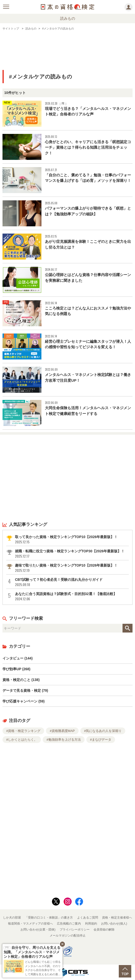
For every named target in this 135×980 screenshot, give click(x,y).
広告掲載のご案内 (69, 924)
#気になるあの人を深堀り (103, 731)
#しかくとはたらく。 (22, 740)
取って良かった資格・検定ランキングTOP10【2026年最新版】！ (71, 539)
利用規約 (91, 924)
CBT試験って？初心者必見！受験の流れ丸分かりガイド (71, 582)
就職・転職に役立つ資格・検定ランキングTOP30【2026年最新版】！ (71, 554)
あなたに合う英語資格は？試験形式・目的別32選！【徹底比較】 (71, 596)
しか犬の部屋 (12, 918)
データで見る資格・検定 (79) (25, 690)
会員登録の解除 (104, 930)
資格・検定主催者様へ (117, 918)
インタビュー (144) (18, 658)
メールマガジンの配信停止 (68, 936)
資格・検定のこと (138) (21, 680)
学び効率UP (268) (16, 669)
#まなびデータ (101, 740)
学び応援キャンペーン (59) (24, 701)
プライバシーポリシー (75, 930)
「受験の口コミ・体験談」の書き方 (49, 918)
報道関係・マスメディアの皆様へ (30, 924)
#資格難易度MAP (62, 731)
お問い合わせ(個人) (114, 924)
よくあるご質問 (88, 918)
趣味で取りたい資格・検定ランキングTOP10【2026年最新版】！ (71, 568)
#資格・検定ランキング (23, 731)
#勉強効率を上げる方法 (64, 740)
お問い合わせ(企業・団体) (38, 930)
